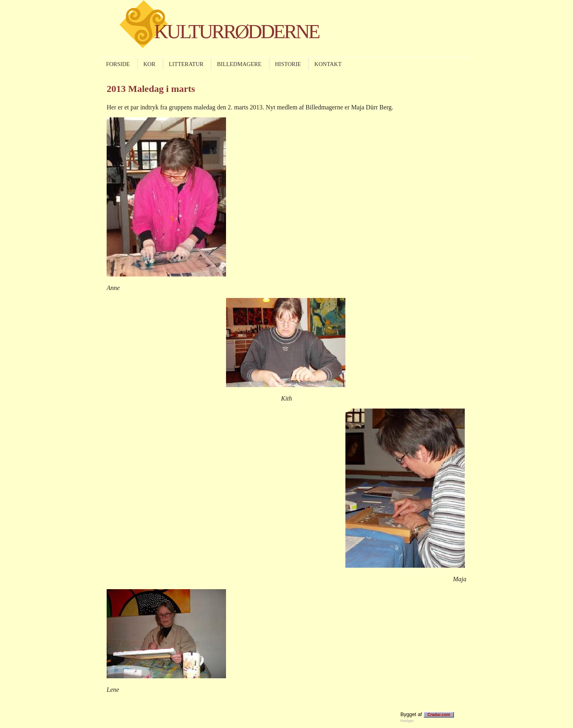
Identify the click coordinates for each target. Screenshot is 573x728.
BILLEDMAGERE (239, 64)
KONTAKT (328, 64)
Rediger (407, 721)
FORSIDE (118, 64)
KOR (149, 64)
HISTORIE (288, 64)
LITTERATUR (186, 64)
